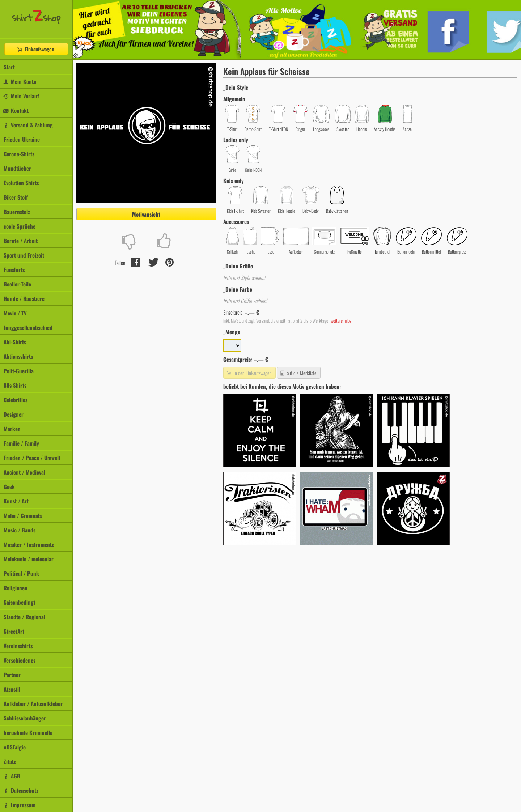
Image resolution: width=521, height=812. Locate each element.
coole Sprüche (20, 226)
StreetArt (14, 631)
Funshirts (14, 269)
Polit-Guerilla (19, 371)
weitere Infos (341, 321)
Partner (12, 675)
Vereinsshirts (18, 646)
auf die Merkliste (298, 373)
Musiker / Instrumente (29, 544)
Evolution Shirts (21, 183)
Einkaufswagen (35, 49)
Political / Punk (21, 573)
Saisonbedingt (20, 602)
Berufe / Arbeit (21, 241)
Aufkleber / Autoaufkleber (33, 703)
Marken (12, 429)
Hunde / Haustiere (24, 298)
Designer (14, 414)
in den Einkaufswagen (249, 373)
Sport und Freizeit (24, 255)
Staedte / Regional (24, 617)
